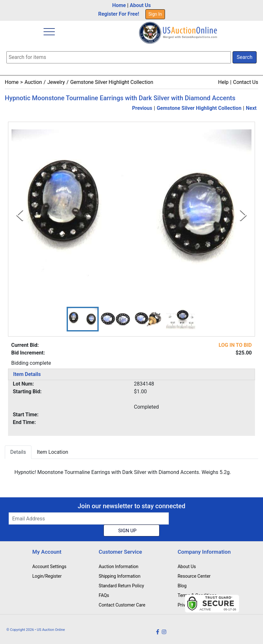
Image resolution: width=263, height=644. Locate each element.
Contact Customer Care (122, 605)
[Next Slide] (243, 215)
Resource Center (194, 576)
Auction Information (119, 567)
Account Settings (49, 567)
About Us (140, 5)
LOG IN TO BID (235, 345)
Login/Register (47, 576)
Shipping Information (119, 576)
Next (251, 108)
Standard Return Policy (121, 586)
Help (223, 82)
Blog (182, 586)
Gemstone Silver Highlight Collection (112, 82)
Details (18, 452)
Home (119, 5)
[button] (83, 319)
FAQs (104, 595)
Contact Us (246, 82)
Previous (142, 108)
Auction (33, 82)
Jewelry (56, 82)
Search (245, 57)
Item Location (53, 452)
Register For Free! (119, 14)
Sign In (155, 14)
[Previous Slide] (20, 215)
